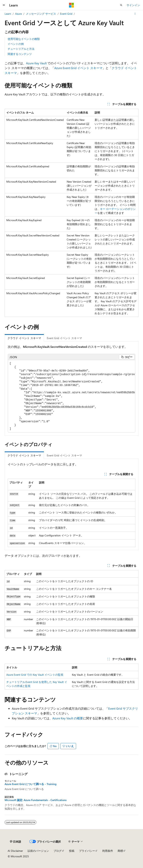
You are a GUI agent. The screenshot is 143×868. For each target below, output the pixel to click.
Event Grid (66, 14)
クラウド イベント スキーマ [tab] (24, 338)
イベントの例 (16, 44)
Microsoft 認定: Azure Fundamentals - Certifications (36, 800)
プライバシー (87, 851)
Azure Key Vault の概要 (68, 718)
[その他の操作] (135, 14)
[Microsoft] (71, 5)
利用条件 (108, 851)
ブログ (58, 851)
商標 (120, 851)
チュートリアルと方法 (21, 49)
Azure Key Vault (36, 63)
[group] (71, 396)
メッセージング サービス (41, 14)
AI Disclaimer (15, 851)
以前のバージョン (38, 851)
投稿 (72, 851)
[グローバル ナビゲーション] (4, 5)
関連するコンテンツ (20, 54)
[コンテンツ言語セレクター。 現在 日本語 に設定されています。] (15, 841)
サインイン (133, 5)
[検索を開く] (121, 5)
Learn (8, 14)
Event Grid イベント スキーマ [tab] (64, 338)
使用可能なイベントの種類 (24, 39)
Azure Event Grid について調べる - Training (30, 784)
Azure (18, 14)
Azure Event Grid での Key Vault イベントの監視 (35, 675)
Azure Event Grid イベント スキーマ (78, 68)
